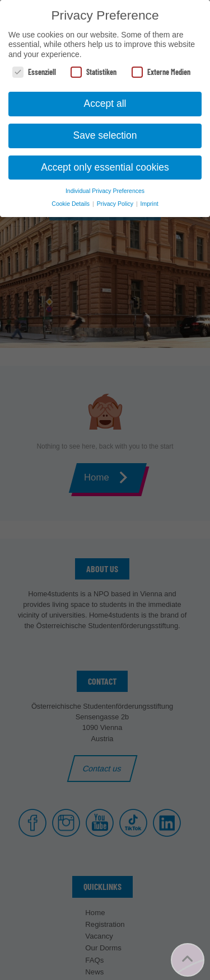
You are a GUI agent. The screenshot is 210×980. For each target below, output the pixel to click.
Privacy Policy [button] (116, 204)
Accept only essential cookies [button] (105, 167)
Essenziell (34, 72)
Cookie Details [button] (71, 204)
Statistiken (94, 72)
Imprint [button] (150, 204)
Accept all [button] (105, 103)
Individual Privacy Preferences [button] (105, 191)
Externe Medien (161, 72)
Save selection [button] (105, 135)
